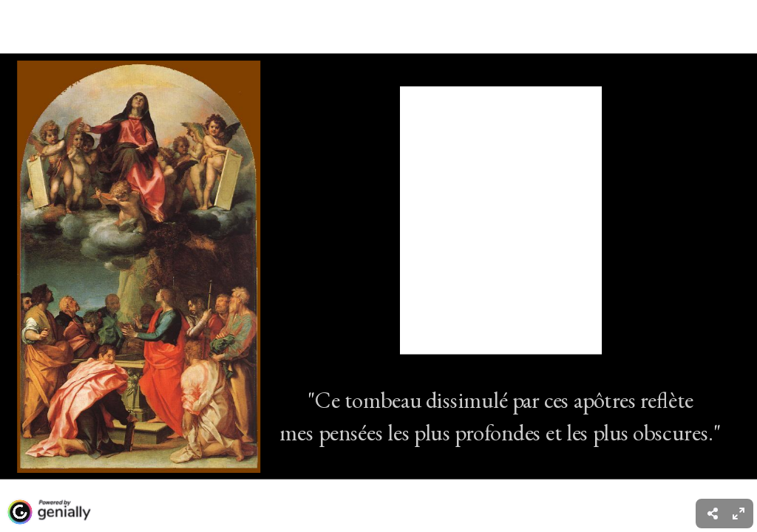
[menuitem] (739, 514)
